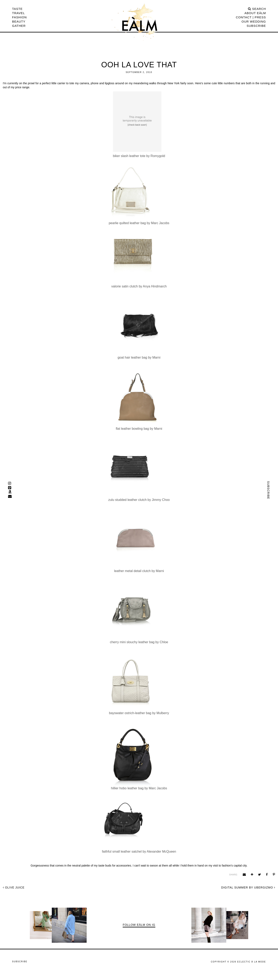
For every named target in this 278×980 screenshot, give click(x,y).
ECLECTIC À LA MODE (252, 962)
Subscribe (256, 26)
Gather (19, 26)
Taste (17, 9)
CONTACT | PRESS (251, 17)
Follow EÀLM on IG (139, 925)
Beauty (19, 21)
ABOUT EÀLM (255, 13)
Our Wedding (254, 21)
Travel (18, 13)
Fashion (19, 17)
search (257, 9)
